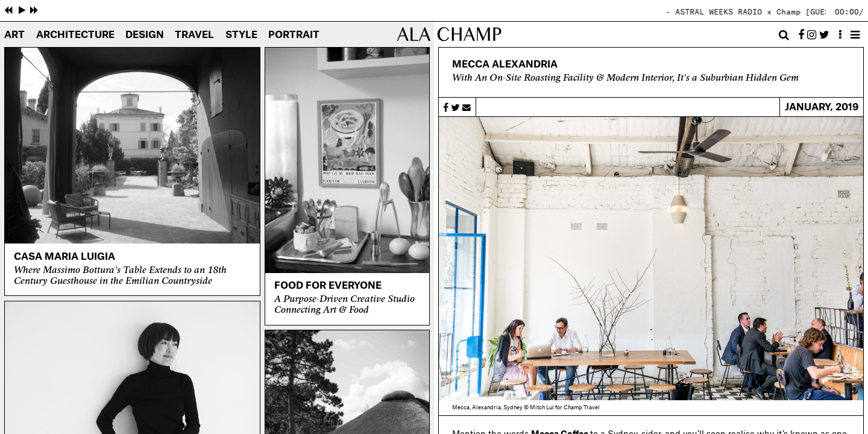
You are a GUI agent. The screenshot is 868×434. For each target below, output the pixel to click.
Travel (194, 35)
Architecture (75, 35)
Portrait (294, 35)
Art (14, 35)
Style (241, 35)
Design (145, 35)
